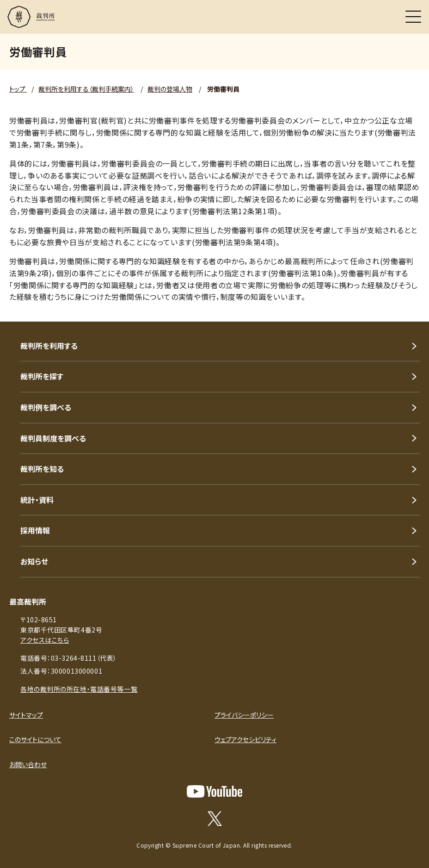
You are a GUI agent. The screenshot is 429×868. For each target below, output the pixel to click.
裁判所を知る (42, 469)
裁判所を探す (42, 376)
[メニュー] (413, 17)
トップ (18, 89)
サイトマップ (26, 715)
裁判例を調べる (46, 407)
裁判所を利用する (49, 346)
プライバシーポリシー (244, 715)
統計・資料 (37, 500)
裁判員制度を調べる (53, 438)
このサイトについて (35, 739)
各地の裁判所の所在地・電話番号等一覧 (79, 689)
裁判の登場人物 (170, 89)
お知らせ (34, 561)
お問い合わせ (28, 764)
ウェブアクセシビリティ (245, 739)
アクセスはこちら (45, 640)
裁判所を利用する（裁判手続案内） (86, 89)
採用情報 (35, 530)
